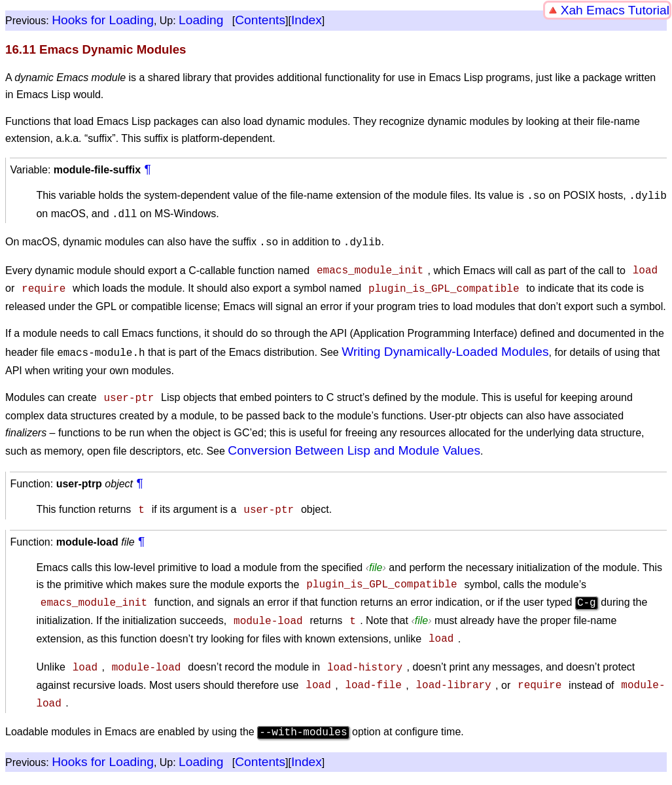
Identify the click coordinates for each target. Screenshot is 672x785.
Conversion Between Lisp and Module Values (354, 443)
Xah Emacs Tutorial (615, 10)
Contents (260, 20)
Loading (201, 20)
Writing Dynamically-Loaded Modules (445, 345)
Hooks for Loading (103, 20)
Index (307, 20)
